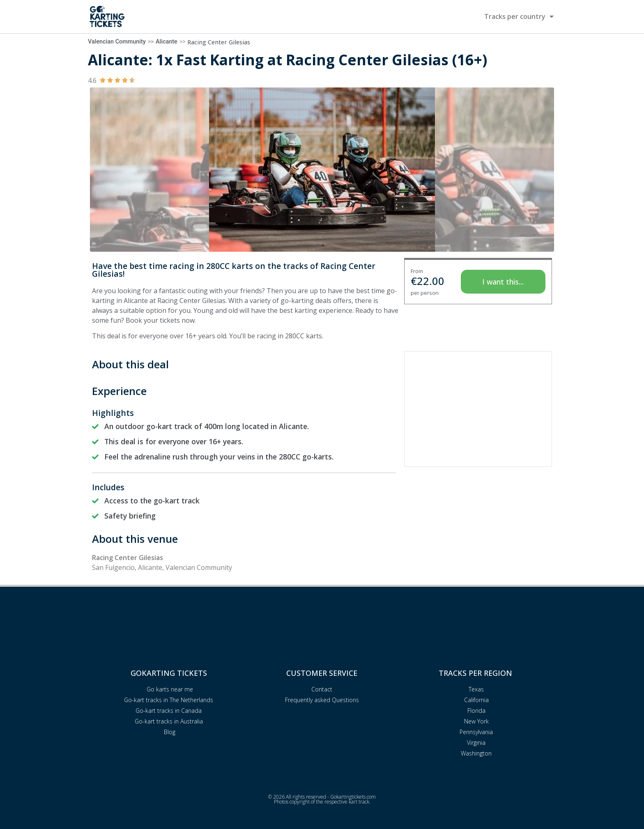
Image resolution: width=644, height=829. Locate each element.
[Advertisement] (478, 409)
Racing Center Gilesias (219, 42)
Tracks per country (519, 16)
